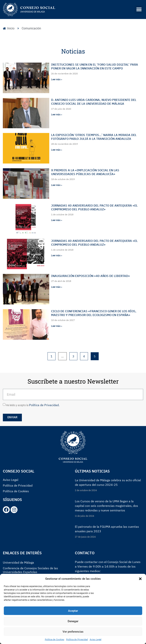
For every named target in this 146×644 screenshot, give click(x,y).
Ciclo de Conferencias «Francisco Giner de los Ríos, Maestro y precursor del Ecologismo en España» (94, 313)
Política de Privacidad (77, 639)
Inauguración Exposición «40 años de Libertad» (90, 276)
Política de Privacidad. (44, 405)
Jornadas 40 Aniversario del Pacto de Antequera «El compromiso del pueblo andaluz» (94, 207)
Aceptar (73, 611)
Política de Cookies (55, 639)
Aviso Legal (96, 639)
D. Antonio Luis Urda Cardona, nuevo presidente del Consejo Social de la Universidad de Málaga (94, 102)
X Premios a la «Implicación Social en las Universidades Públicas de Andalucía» (85, 172)
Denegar (73, 621)
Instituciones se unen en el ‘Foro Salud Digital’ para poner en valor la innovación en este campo (95, 66)
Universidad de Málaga (18, 562)
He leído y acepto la (33, 405)
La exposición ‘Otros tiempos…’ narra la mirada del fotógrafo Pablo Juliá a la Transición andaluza (94, 137)
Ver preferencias (73, 632)
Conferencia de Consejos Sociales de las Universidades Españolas (30, 570)
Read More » (81, 497)
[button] (140, 579)
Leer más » (57, 79)
